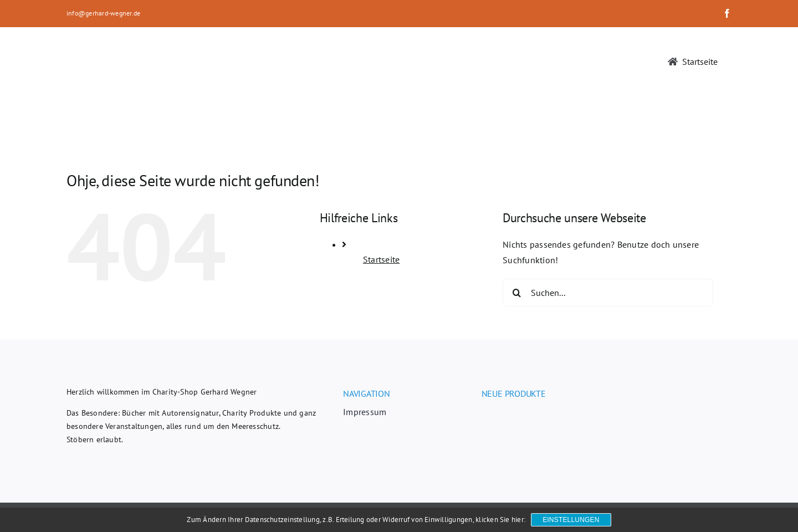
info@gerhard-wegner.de (103, 13)
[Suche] (516, 293)
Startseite (381, 259)
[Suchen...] (608, 293)
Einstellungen (571, 520)
